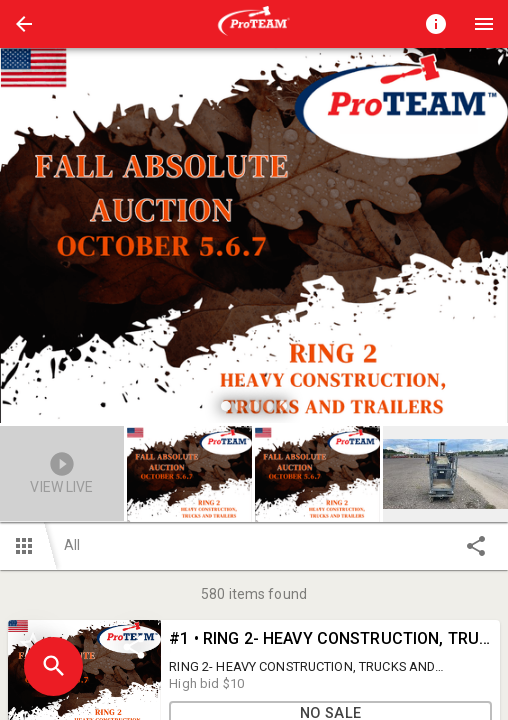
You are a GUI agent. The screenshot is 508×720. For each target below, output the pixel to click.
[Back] (24, 24)
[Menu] (484, 24)
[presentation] (254, 24)
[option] (254, 238)
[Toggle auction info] (436, 24)
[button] (24, 24)
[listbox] (254, 238)
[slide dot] (226, 406)
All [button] (72, 545)
